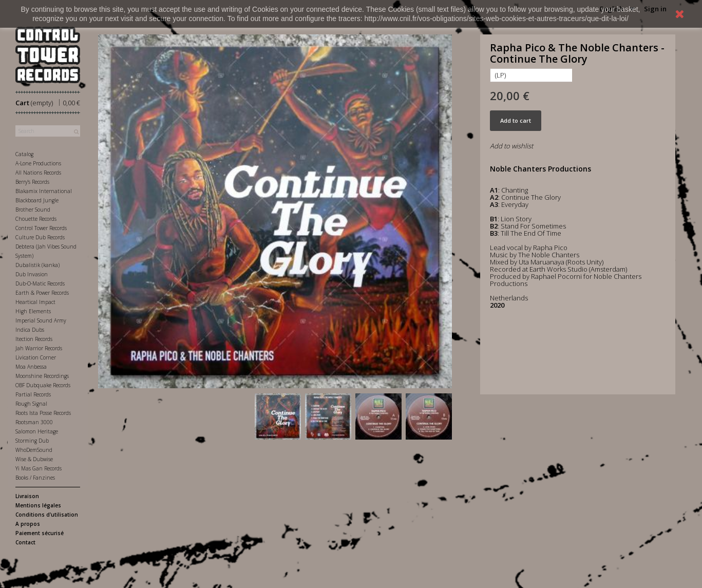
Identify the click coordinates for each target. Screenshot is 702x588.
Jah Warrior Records (39, 348)
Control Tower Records (41, 228)
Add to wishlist (511, 146)
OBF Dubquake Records (43, 385)
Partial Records (33, 394)
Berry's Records (32, 182)
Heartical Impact (35, 302)
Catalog (24, 154)
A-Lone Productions (38, 163)
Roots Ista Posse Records (43, 413)
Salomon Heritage (37, 431)
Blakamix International (44, 191)
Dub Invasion (32, 274)
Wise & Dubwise (34, 459)
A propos (28, 524)
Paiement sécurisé (40, 533)
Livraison (27, 496)
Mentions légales (38, 505)
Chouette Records (36, 219)
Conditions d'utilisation (47, 515)
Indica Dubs (30, 330)
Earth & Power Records (42, 293)
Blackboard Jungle (37, 200)
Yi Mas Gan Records (39, 468)
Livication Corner (36, 357)
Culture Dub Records (40, 237)
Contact (25, 542)
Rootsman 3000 (34, 422)
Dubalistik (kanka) (37, 265)
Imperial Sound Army (41, 320)
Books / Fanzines (35, 478)
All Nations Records (38, 173)
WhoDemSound (34, 450)
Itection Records (34, 339)
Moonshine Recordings (42, 376)
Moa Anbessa (31, 367)
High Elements (33, 311)
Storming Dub (32, 441)
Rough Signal (31, 404)
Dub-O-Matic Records (40, 283)
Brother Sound (33, 210)
